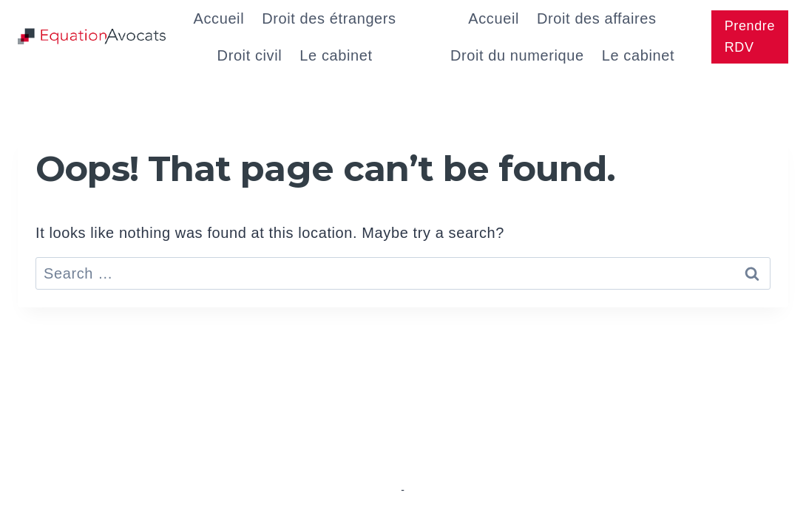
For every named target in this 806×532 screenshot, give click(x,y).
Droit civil (250, 55)
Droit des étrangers (329, 18)
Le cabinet (336, 55)
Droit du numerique (517, 55)
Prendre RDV (750, 37)
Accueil (219, 18)
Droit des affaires (597, 18)
